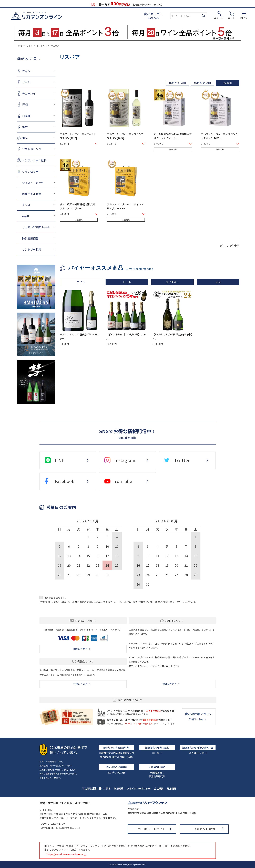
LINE (60, 460)
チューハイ (29, 93)
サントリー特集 (32, 249)
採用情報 (172, 788)
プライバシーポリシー (139, 788)
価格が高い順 (203, 83)
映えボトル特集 (32, 194)
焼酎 (25, 127)
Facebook (65, 481)
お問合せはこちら (69, 828)
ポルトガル (42, 46)
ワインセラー (30, 171)
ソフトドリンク (32, 149)
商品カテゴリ (154, 16)
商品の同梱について (199, 716)
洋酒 (25, 105)
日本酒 (26, 116)
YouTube (123, 481)
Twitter (182, 460)
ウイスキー (172, 282)
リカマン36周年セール (36, 227)
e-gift (26, 216)
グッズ (26, 205)
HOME (20, 46)
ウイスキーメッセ (33, 183)
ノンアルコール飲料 (34, 160)
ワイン (29, 46)
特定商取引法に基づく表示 (96, 788)
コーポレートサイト (152, 829)
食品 (25, 138)
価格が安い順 (177, 83)
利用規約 (119, 788)
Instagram (125, 460)
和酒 (218, 282)
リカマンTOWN (204, 829)
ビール (26, 82)
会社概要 (159, 788)
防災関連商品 (30, 238)
